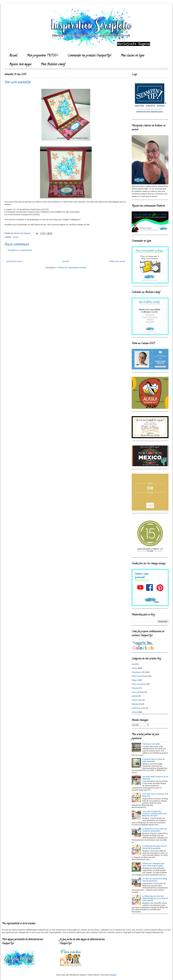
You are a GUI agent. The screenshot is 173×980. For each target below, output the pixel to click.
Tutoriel (135, 688)
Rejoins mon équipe (20, 65)
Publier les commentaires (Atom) (72, 268)
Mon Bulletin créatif (53, 65)
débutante (136, 704)
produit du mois (139, 708)
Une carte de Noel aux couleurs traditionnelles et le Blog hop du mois (155, 814)
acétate (135, 696)
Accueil (13, 56)
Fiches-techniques (140, 676)
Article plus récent (14, 261)
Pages (134, 680)
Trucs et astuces (139, 684)
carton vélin (137, 700)
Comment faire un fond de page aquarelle (154, 760)
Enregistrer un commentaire (20, 250)
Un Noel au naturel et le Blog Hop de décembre (155, 880)
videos (135, 712)
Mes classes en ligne (132, 56)
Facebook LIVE (138, 672)
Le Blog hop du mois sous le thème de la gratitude (155, 847)
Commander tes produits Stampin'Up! (89, 56)
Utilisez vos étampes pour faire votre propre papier (154, 865)
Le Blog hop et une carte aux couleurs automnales (155, 830)
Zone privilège (138, 692)
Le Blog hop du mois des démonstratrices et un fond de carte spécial (155, 898)
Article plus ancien (117, 261)
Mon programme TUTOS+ (42, 56)
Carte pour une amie (151, 744)
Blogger (113, 975)
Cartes (16, 237)
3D (133, 664)
